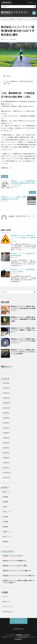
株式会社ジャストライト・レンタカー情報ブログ (17, 571)
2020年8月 (6, 418)
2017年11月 (7, 478)
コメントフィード (8, 607)
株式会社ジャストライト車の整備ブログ (15, 561)
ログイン (6, 597)
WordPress (18, 639)
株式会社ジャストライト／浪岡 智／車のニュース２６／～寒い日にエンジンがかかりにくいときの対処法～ (23, 352)
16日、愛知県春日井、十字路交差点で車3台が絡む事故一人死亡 (18, 82)
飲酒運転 (6, 542)
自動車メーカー (7, 532)
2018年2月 (6, 463)
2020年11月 (7, 403)
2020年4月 (6, 433)
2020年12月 (7, 398)
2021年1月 (6, 393)
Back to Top (18, 621)
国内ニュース (7, 492)
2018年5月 (6, 448)
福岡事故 (6, 527)
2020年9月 (6, 413)
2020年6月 (6, 423)
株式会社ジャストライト (15, 12)
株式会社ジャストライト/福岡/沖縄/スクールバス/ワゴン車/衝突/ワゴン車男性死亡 (23, 238)
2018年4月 (6, 453)
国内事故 (13, 39)
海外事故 (6, 517)
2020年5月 (6, 428)
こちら (10, 168)
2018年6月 (6, 443)
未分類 (5, 507)
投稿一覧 (31, 216)
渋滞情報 (6, 522)
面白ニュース (7, 537)
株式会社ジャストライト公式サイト (13, 556)
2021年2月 (6, 388)
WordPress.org (7, 612)
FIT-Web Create (23, 637)
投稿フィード (7, 602)
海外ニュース (7, 512)
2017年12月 (7, 473)
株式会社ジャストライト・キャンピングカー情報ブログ (19, 576)
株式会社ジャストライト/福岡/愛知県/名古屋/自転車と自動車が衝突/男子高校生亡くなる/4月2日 (23, 183)
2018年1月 (6, 468)
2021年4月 (6, 383)
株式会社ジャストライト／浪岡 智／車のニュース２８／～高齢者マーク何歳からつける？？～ (23, 330)
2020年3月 (6, 438)
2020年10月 (7, 408)
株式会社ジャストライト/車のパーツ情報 (15, 566)
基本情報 (6, 502)
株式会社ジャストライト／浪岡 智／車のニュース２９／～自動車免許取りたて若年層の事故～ (23, 319)
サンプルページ (19, 629)
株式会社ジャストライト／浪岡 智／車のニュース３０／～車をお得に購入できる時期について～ (23, 308)
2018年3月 (6, 458)
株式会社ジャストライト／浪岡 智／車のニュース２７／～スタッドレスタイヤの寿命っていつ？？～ (23, 341)
